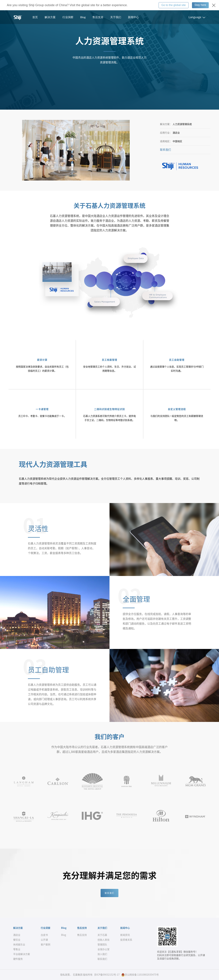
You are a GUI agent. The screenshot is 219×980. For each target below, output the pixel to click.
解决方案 (50, 17)
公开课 (44, 940)
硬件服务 (18, 959)
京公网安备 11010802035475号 (140, 975)
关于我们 (116, 17)
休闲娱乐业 (19, 945)
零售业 (17, 949)
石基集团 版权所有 (83, 975)
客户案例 (46, 945)
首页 (35, 17)
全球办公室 (104, 949)
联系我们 (165, 150)
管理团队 (102, 945)
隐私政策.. (66, 975)
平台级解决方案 (22, 954)
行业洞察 (68, 17)
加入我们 (102, 954)
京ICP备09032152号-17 (107, 975)
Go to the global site (173, 5)
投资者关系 (126, 940)
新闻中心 (133, 17)
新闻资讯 (125, 935)
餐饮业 (17, 940)
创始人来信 (104, 940)
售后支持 (98, 17)
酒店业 (17, 935)
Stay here (200, 5)
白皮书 (44, 935)
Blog (83, 17)
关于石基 (102, 935)
